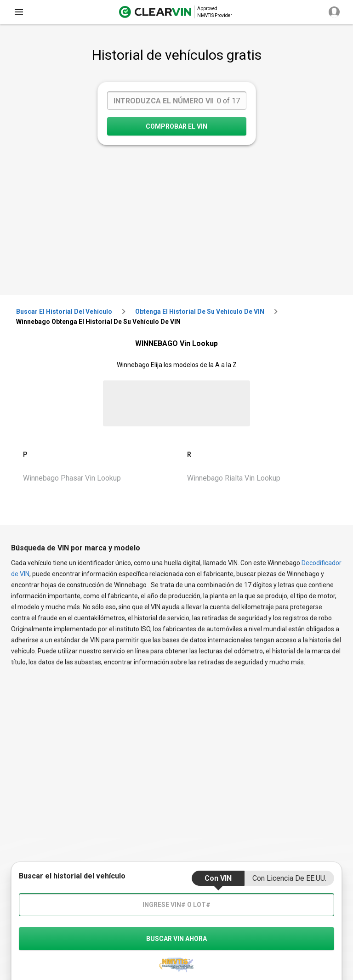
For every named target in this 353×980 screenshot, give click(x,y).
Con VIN (218, 878)
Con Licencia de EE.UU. (289, 878)
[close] (19, 12)
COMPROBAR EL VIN (176, 126)
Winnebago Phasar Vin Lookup (72, 478)
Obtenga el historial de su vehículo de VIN (200, 312)
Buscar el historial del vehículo (64, 312)
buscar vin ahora (176, 939)
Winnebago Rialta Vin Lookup (234, 478)
